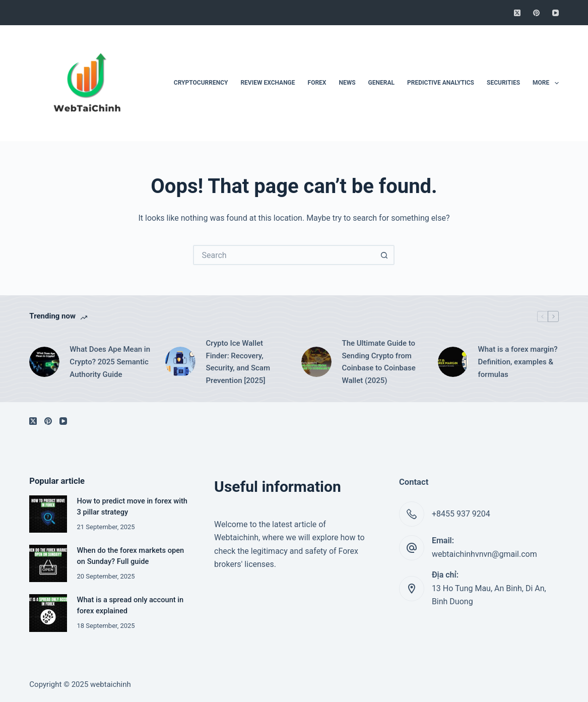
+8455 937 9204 (461, 514)
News (347, 83)
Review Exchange (268, 83)
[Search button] (384, 255)
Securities (503, 83)
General (381, 83)
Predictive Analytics (441, 83)
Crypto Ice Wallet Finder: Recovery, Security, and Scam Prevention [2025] (238, 362)
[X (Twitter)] (517, 13)
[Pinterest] (536, 13)
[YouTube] (556, 13)
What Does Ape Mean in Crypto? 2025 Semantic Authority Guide (110, 362)
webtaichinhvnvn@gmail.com (484, 554)
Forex (317, 83)
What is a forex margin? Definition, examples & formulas (518, 362)
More (546, 83)
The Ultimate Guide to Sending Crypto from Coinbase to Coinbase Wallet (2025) (378, 362)
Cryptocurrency (201, 83)
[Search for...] (284, 255)
